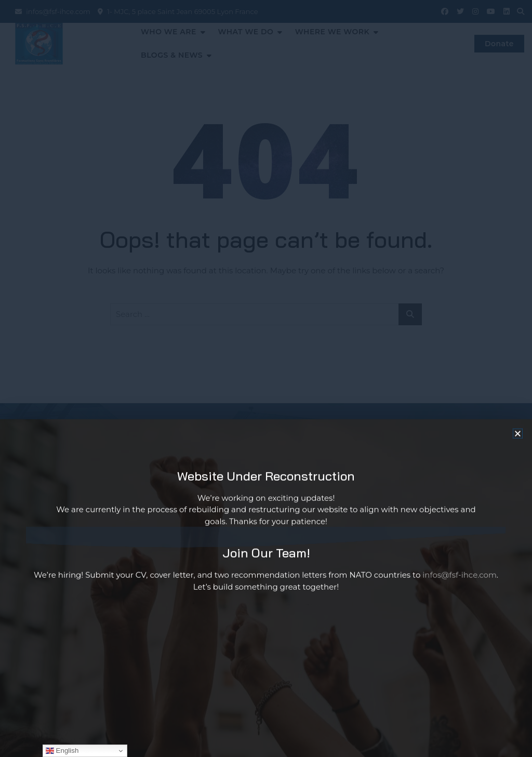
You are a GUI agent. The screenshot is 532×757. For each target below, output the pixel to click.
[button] (518, 446)
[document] (266, 378)
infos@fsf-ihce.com (460, 587)
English (62, 751)
